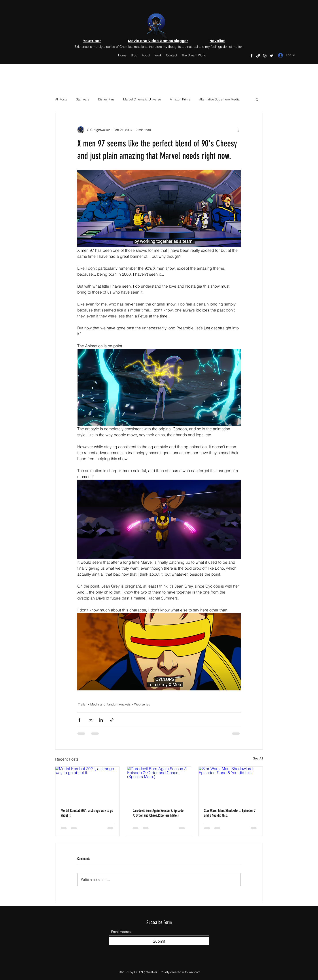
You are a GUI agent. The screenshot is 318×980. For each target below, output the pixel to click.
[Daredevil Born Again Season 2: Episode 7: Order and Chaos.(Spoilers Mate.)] (159, 785)
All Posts (61, 99)
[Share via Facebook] (79, 720)
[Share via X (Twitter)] (90, 720)
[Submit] (159, 941)
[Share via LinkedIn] (101, 720)
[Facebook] (252, 56)
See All (258, 758)
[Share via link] (112, 720)
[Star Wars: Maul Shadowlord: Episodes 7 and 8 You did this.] (231, 785)
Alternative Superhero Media (219, 99)
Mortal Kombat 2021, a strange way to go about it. (87, 813)
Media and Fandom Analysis (110, 704)
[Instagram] (265, 56)
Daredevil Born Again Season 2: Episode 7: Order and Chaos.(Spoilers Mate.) (158, 813)
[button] (257, 100)
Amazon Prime (180, 99)
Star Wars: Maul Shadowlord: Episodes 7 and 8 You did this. (230, 813)
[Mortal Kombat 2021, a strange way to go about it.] (87, 785)
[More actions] (238, 130)
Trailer (82, 704)
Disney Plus (106, 99)
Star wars (83, 99)
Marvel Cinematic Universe (142, 99)
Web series (142, 704)
